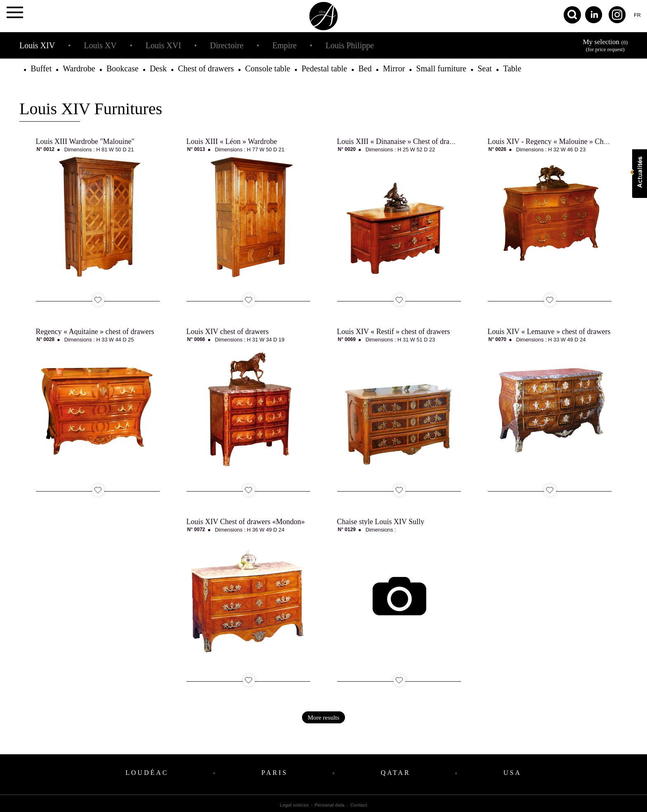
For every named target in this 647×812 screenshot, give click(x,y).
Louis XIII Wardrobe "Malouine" (85, 141)
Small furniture (442, 68)
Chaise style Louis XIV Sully (381, 522)
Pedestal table (325, 68)
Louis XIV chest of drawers (228, 332)
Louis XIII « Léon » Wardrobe (232, 141)
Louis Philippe (350, 45)
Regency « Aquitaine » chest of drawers (95, 332)
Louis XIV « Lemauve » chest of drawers (549, 332)
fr (637, 15)
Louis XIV (37, 45)
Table (512, 68)
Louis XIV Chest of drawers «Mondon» (246, 522)
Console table (268, 68)
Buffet (41, 68)
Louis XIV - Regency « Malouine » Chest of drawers (567, 141)
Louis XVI (163, 45)
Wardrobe (79, 68)
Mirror (394, 68)
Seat (484, 68)
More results (323, 717)
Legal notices (294, 805)
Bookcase (123, 68)
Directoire (227, 45)
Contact (359, 805)
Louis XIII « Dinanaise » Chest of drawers (400, 141)
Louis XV (100, 45)
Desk (158, 68)
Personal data (330, 805)
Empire (285, 45)
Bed (365, 68)
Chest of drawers (206, 68)
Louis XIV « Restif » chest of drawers (394, 332)
